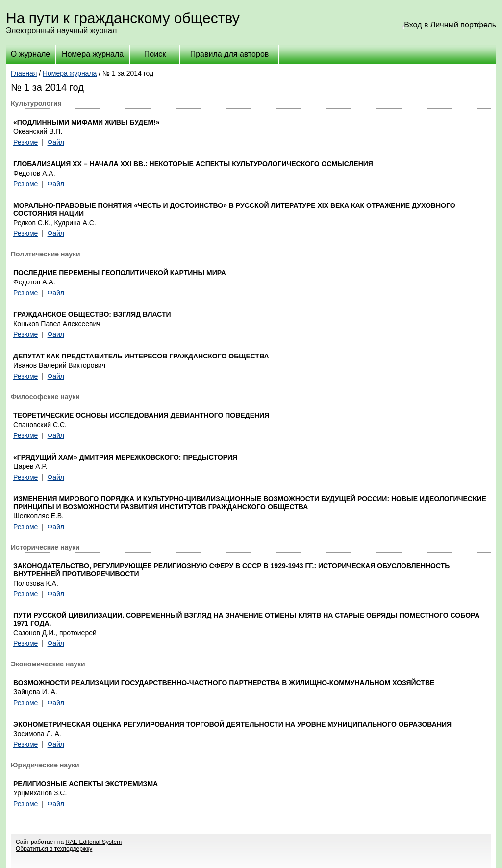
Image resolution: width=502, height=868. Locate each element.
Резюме (25, 142)
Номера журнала (93, 54)
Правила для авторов (230, 54)
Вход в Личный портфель (450, 25)
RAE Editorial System (93, 842)
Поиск (155, 54)
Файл (56, 142)
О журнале (30, 54)
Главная (24, 73)
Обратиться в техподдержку (54, 849)
